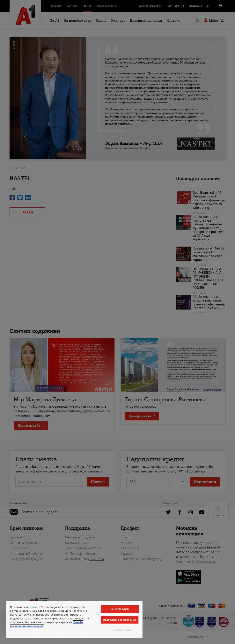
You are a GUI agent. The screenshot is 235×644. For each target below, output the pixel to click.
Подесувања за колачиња (120, 620)
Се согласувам (120, 609)
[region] (74, 619)
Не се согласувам (120, 630)
